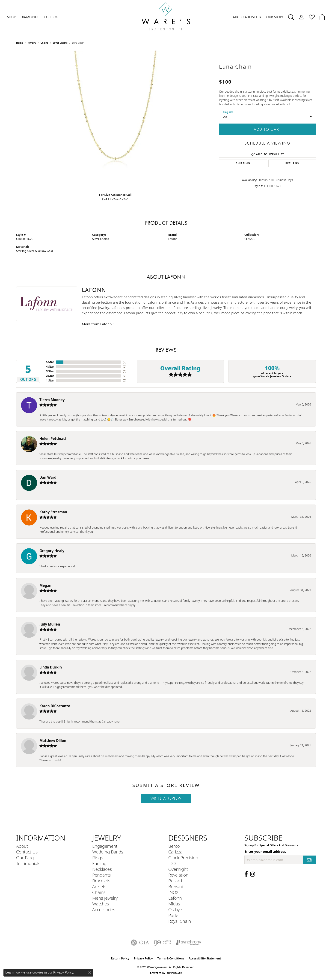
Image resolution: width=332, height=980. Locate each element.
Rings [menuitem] (98, 857)
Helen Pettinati (53, 439)
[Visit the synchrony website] (188, 943)
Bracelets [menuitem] (101, 881)
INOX (173, 892)
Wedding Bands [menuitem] (108, 852)
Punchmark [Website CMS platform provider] (174, 973)
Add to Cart (267, 129)
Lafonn (173, 239)
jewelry (32, 43)
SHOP (11, 17)
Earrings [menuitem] (100, 863)
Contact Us (27, 852)
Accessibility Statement (205, 958)
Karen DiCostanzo (55, 706)
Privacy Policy (143, 958)
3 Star (50, 371)
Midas (174, 904)
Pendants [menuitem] (101, 875)
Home (20, 43)
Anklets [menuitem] (99, 886)
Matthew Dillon (53, 741)
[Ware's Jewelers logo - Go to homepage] (166, 17)
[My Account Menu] (301, 17)
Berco (174, 846)
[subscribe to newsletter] (309, 860)
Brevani (176, 886)
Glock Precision (183, 857)
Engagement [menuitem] (105, 846)
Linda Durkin (51, 667)
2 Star (50, 376)
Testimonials (28, 863)
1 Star (50, 380)
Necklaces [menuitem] (102, 869)
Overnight (178, 869)
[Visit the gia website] (140, 943)
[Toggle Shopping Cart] (322, 17)
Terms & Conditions (171, 958)
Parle (173, 915)
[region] (115, 120)
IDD (172, 863)
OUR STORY (275, 17)
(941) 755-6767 (115, 199)
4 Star (50, 367)
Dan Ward (48, 477)
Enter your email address (265, 851)
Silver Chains (60, 43)
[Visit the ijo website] (162, 943)
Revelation (178, 875)
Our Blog (25, 857)
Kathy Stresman (53, 512)
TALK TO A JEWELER (246, 17)
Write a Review (166, 798)
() (125, 362)
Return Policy (120, 958)
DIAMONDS (30, 17)
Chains (44, 43)
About (22, 846)
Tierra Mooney (52, 400)
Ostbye (175, 909)
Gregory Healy (52, 551)
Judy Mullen (50, 624)
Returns (292, 163)
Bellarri (175, 881)
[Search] (291, 17)
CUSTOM (51, 17)
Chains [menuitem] (99, 892)
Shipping (243, 163)
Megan (45, 585)
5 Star (50, 362)
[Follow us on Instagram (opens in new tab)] (253, 874)
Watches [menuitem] (101, 904)
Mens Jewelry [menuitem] (105, 898)
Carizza (175, 852)
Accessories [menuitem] (104, 909)
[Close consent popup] (90, 973)
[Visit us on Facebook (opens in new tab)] (246, 874)
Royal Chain (180, 921)
